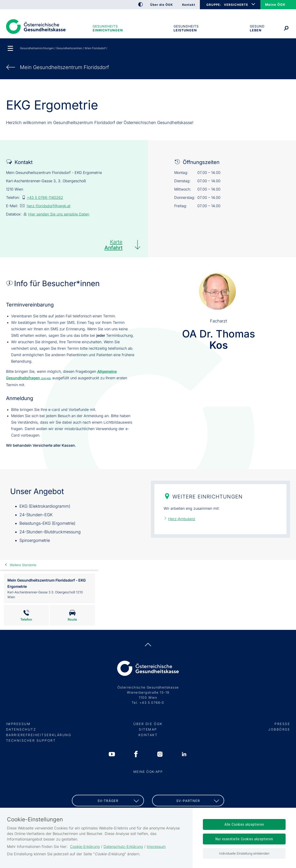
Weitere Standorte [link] (23, 565)
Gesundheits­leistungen (186, 28)
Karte (113, 245)
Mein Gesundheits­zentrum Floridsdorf (64, 67)
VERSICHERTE (236, 5)
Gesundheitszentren (69, 48)
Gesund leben (257, 28)
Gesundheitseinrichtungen (107, 28)
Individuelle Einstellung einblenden (244, 853)
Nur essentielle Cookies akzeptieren (244, 839)
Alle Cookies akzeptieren (244, 824)
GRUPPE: (214, 5)
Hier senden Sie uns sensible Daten (59, 214)
